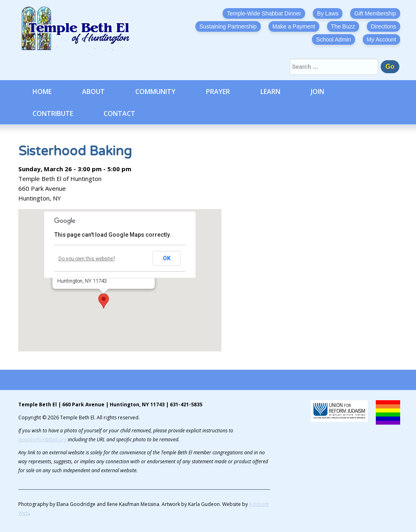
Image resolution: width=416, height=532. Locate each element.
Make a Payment (294, 26)
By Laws (328, 13)
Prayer (218, 92)
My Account (381, 39)
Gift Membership (375, 13)
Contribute (53, 113)
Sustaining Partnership (228, 26)
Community (155, 92)
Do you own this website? (87, 259)
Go (390, 66)
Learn (270, 92)
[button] (104, 301)
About (93, 92)
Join (317, 92)
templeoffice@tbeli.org (42, 439)
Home (42, 92)
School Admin (334, 39)
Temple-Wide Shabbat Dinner (264, 13)
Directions (383, 26)
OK (167, 258)
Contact (119, 113)
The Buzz (343, 26)
